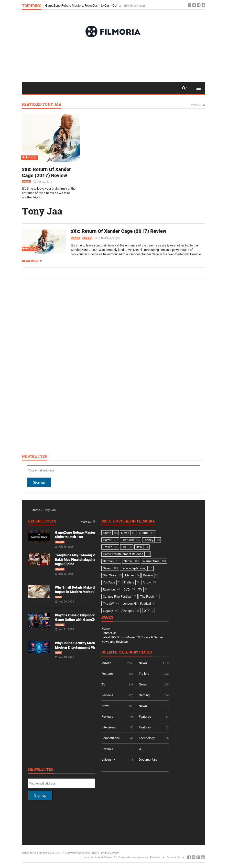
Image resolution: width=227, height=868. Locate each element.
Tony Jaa (42, 211)
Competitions (111, 738)
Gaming (60, 542)
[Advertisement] (114, 60)
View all (196, 105)
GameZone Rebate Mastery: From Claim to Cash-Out (82, 5)
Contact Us (109, 633)
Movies (27, 182)
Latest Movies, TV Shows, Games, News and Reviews (128, 857)
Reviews (87, 238)
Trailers (144, 674)
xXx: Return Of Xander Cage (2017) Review (47, 172)
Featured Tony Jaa (42, 105)
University (108, 760)
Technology (147, 738)
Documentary (148, 760)
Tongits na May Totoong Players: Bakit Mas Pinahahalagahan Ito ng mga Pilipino (81, 560)
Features (108, 674)
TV (103, 684)
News (59, 597)
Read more (31, 261)
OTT (142, 749)
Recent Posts (42, 521)
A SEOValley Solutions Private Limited (86, 853)
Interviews (109, 727)
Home (36, 510)
